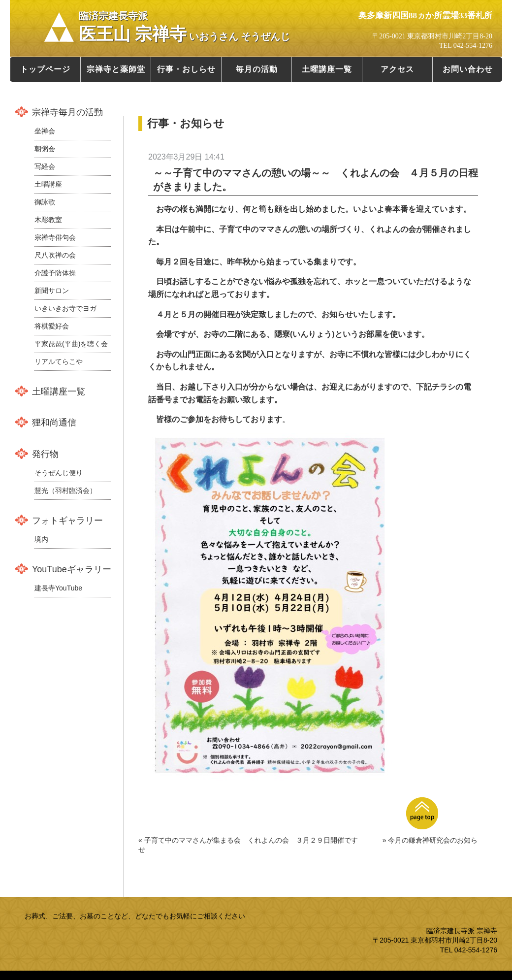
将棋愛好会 (52, 326)
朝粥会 (45, 149)
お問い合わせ (468, 69)
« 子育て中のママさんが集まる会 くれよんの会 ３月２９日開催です (248, 840)
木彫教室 (48, 220)
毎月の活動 (257, 69)
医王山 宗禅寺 (184, 27)
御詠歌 (45, 202)
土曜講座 (48, 184)
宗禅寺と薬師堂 (116, 69)
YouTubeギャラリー (72, 569)
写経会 (45, 166)
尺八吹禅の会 (55, 255)
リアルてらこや (59, 361)
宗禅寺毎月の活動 (67, 112)
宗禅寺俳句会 (55, 237)
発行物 (45, 454)
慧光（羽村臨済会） (65, 490)
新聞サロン (52, 291)
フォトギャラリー (67, 521)
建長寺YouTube (58, 588)
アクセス (397, 69)
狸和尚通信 (54, 423)
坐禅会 (45, 131)
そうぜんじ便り (59, 473)
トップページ (45, 69)
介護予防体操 (55, 273)
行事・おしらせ (186, 69)
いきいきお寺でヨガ (65, 308)
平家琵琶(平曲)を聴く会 (71, 344)
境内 (41, 539)
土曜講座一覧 (327, 69)
